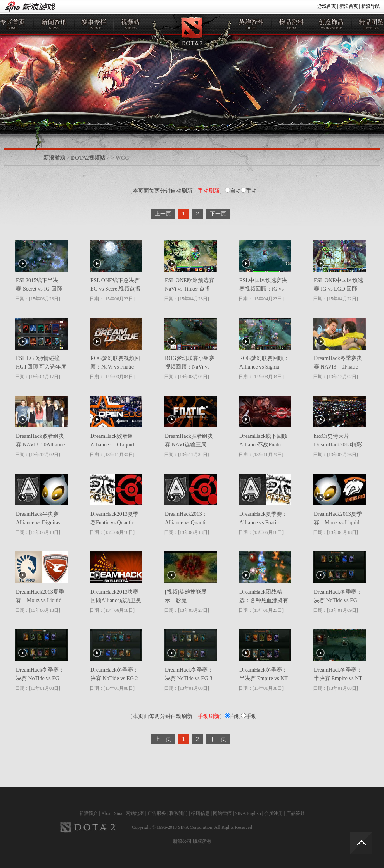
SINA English (248, 813)
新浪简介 (88, 813)
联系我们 (178, 813)
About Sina (112, 813)
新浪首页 (349, 6)
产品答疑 (296, 813)
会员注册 (273, 813)
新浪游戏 (54, 158)
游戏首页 (327, 6)
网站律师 (222, 813)
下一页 (218, 214)
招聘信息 (201, 813)
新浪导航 (370, 6)
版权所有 (202, 841)
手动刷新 (209, 191)
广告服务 (157, 813)
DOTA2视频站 (88, 158)
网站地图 (135, 813)
